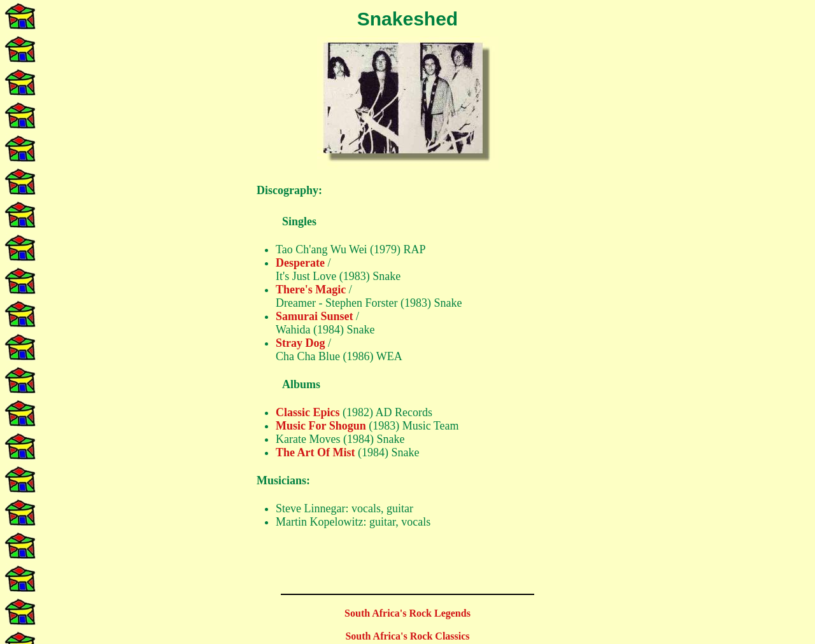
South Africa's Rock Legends (407, 613)
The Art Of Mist (315, 452)
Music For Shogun (321, 426)
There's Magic (311, 290)
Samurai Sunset (315, 316)
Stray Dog (301, 343)
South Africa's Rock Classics (407, 636)
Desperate (300, 263)
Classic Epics (308, 412)
